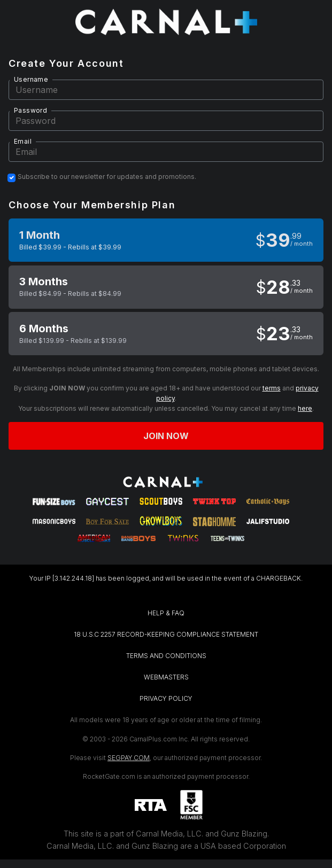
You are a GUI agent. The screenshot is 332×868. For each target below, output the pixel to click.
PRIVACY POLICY (166, 698)
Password (30, 110)
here (305, 408)
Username (31, 79)
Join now (166, 436)
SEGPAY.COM (129, 758)
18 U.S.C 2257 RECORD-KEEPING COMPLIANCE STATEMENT (166, 634)
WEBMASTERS (166, 677)
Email (23, 141)
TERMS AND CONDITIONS (166, 656)
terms (272, 388)
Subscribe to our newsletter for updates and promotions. (107, 177)
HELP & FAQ (166, 613)
